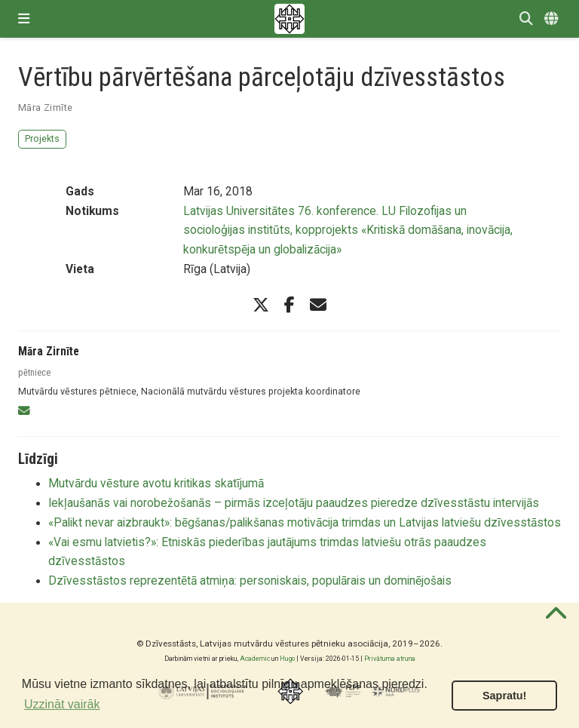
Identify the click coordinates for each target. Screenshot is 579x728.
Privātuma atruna (390, 659)
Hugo (287, 659)
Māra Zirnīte (46, 108)
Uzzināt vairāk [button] (62, 704)
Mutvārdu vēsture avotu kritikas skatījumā (156, 484)
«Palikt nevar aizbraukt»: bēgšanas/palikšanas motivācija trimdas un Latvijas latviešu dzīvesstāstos (305, 523)
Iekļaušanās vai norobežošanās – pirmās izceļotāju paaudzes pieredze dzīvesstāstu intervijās (294, 503)
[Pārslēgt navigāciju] (24, 19)
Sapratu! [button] (504, 696)
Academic (255, 659)
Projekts (42, 138)
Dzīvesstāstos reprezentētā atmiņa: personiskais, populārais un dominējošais (250, 581)
